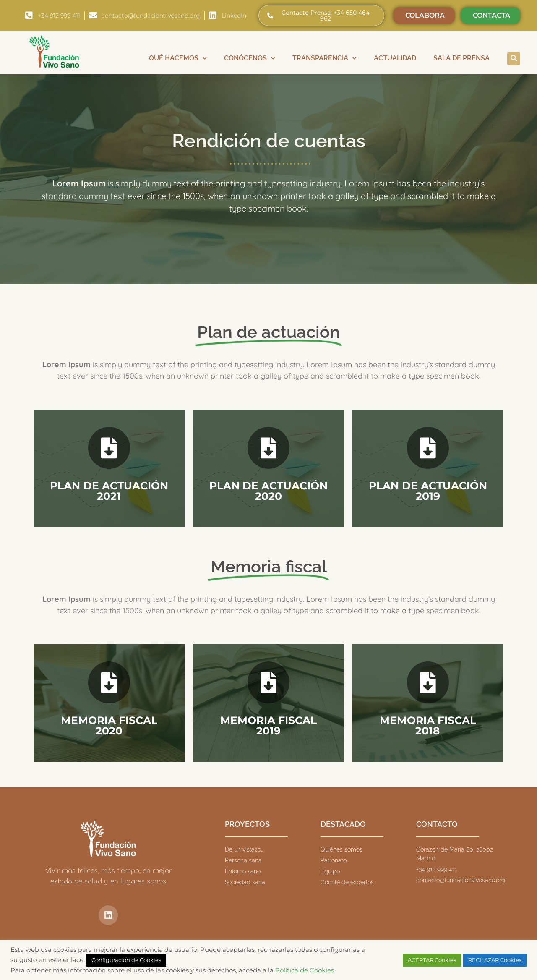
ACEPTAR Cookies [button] (432, 960)
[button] (514, 59)
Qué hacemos (178, 58)
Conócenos (250, 58)
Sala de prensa (461, 58)
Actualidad (395, 58)
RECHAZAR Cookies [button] (495, 960)
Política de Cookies (305, 970)
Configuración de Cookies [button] (126, 960)
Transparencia (325, 58)
